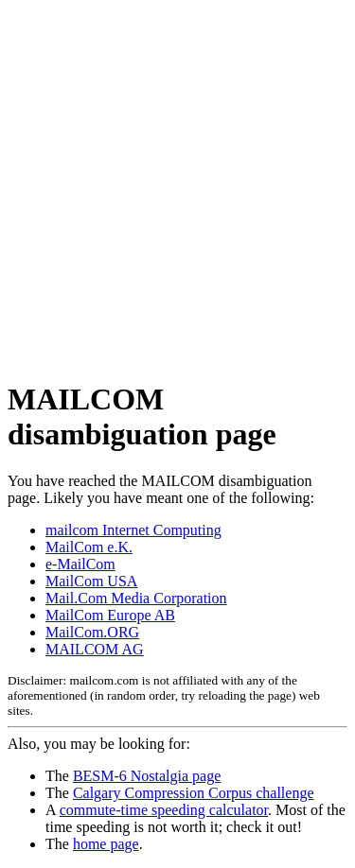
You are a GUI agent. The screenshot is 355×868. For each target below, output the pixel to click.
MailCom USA (91, 581)
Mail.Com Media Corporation (136, 598)
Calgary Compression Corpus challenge (194, 793)
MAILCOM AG (95, 649)
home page (106, 844)
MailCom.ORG (92, 632)
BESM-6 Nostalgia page (147, 776)
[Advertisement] (177, 185)
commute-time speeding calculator (164, 810)
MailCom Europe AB (110, 615)
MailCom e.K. (89, 547)
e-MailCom (80, 564)
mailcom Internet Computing (133, 530)
